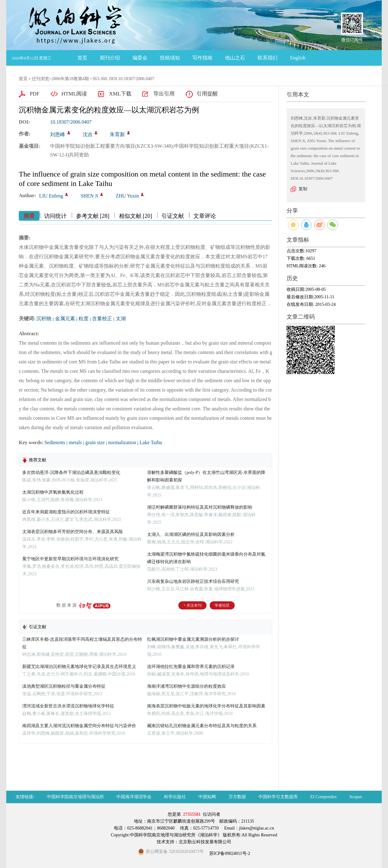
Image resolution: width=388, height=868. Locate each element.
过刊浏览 (40, 79)
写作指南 (202, 58)
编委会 (140, 58)
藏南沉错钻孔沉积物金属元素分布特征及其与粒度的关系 (202, 726)
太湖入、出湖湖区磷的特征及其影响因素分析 (191, 534)
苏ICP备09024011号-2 (229, 853)
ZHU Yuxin (127, 196)
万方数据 (237, 797)
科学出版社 (175, 797)
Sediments (55, 442)
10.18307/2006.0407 (71, 122)
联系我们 (268, 58)
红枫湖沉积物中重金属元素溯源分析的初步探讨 (193, 639)
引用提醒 (207, 94)
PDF (35, 94)
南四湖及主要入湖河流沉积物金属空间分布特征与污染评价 (79, 726)
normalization (122, 442)
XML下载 (120, 94)
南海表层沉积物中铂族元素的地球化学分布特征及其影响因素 (206, 706)
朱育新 (117, 134)
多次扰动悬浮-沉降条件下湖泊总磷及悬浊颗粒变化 (71, 473)
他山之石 (235, 58)
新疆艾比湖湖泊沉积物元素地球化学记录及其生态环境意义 (79, 667)
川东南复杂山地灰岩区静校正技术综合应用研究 (193, 581)
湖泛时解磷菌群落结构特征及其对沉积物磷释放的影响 (200, 507)
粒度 (84, 318)
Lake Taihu (151, 442)
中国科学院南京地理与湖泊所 (75, 797)
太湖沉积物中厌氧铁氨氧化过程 (53, 492)
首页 (82, 58)
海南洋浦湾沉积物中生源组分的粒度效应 (186, 686)
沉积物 (44, 318)
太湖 (121, 318)
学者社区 (222, 605)
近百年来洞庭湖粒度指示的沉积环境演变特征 (66, 512)
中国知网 (207, 797)
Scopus (355, 797)
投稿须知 (170, 58)
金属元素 (65, 318)
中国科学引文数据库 (278, 797)
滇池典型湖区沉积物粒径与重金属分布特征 (64, 686)
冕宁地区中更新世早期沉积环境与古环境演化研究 (70, 559)
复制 (303, 189)
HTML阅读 (74, 94)
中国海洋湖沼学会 (134, 797)
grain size (95, 442)
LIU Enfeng (51, 196)
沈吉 (88, 134)
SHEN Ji (89, 196)
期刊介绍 (110, 58)
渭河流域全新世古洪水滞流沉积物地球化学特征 (68, 706)
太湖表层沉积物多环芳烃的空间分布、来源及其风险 (73, 532)
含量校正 (102, 318)
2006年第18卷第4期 (70, 79)
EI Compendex (324, 797)
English (298, 58)
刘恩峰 (58, 134)
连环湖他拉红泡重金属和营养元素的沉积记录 (191, 667)
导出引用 (164, 94)
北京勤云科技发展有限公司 (205, 842)
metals (75, 442)
